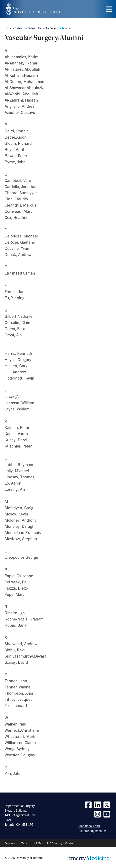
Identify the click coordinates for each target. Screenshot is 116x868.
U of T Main (37, 843)
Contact (70, 843)
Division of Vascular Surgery (43, 28)
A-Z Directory (54, 843)
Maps (24, 843)
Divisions (20, 28)
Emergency (11, 843)
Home (8, 28)
